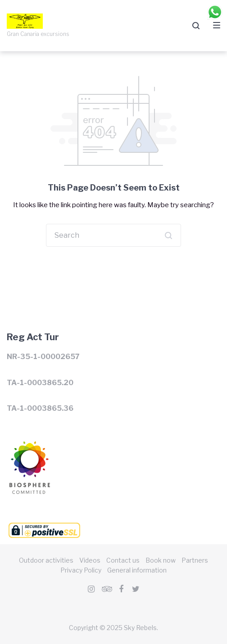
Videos (90, 560)
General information (137, 570)
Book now (161, 560)
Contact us (123, 560)
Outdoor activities (46, 560)
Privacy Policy (81, 570)
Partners (195, 560)
